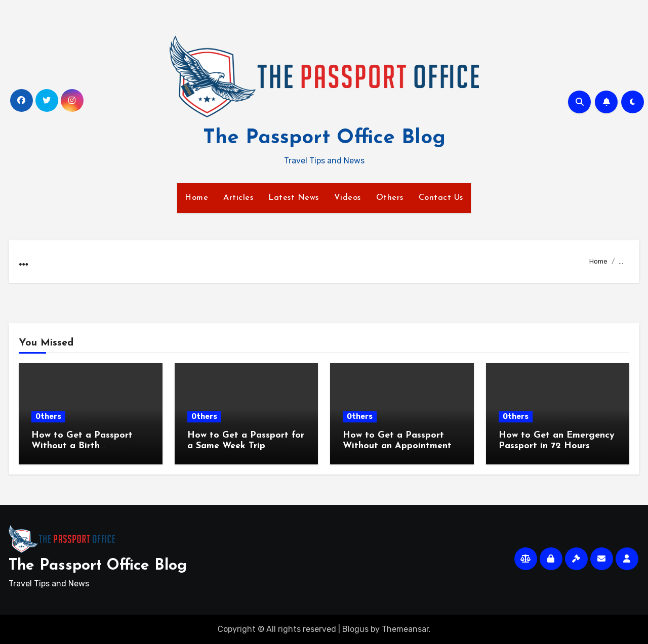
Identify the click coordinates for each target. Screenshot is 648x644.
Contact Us (441, 198)
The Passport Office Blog (324, 138)
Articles (238, 198)
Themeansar (405, 629)
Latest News (294, 198)
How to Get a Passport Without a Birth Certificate (82, 446)
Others (390, 198)
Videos (348, 198)
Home (196, 198)
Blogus (355, 629)
